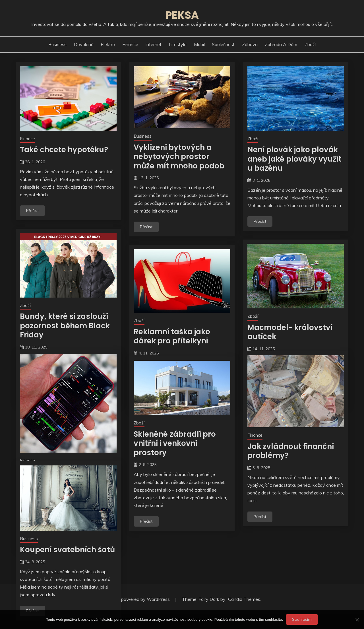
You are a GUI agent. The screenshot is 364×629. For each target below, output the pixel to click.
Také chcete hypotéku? (64, 150)
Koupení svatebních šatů (67, 550)
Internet (153, 44)
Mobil (199, 44)
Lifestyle (178, 44)
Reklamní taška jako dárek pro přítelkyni (172, 336)
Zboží (310, 44)
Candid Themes (244, 599)
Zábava (250, 44)
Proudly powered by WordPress (138, 599)
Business (57, 44)
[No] (357, 620)
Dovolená (84, 44)
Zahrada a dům (281, 44)
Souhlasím (302, 619)
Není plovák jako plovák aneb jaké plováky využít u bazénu (294, 159)
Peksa (182, 15)
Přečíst (32, 211)
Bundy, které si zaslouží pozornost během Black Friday (65, 326)
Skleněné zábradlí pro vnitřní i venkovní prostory (175, 443)
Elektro (108, 44)
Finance (130, 44)
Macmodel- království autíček (290, 332)
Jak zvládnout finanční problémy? (291, 451)
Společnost (223, 44)
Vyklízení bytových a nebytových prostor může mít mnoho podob (179, 157)
